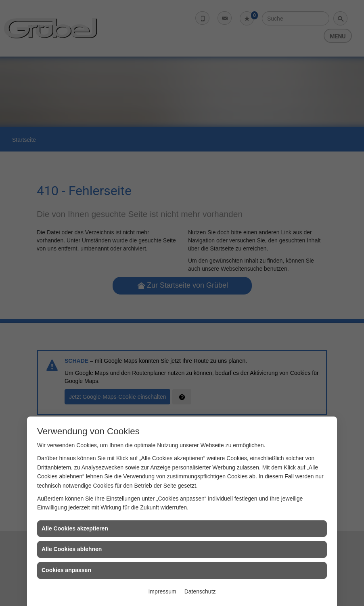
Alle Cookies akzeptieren (75, 528)
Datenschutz (200, 591)
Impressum (162, 591)
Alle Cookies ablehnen (72, 549)
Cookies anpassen (66, 570)
